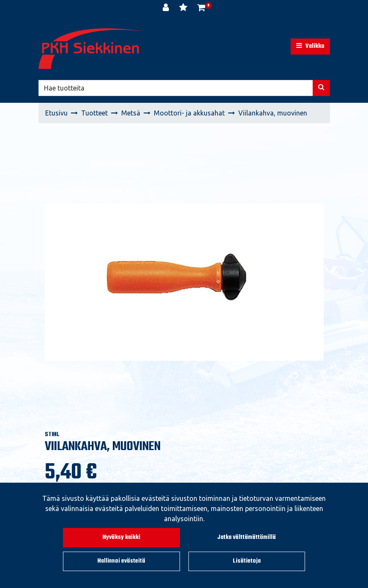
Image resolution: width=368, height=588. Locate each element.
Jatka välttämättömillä (247, 537)
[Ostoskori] (201, 8)
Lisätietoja (247, 561)
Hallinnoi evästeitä (121, 561)
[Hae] (176, 88)
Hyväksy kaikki (121, 537)
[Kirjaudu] (167, 8)
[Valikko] (310, 47)
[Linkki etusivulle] (91, 49)
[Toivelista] (184, 8)
